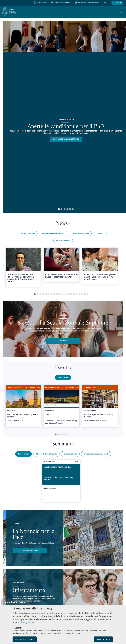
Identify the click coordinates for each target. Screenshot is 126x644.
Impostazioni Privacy (16, 602)
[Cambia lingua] (108, 3)
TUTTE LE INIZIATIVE (30, 551)
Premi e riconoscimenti (80, 234)
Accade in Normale (28, 234)
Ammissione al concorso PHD (66, 139)
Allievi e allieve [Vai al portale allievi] (43, 3)
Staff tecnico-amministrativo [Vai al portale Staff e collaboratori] (89, 3)
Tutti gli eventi (63, 379)
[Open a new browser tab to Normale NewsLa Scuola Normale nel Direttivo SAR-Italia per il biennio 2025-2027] (62, 266)
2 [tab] (62, 209)
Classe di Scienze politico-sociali (96, 455)
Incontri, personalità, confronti (53, 234)
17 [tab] (79, 295)
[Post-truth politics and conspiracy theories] (100, 406)
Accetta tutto (103, 639)
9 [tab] (57, 295)
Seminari (63, 445)
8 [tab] (54, 295)
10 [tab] (60, 295)
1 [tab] (59, 209)
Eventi (63, 369)
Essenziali (19, 628)
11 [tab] (63, 295)
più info (63, 341)
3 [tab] (64, 209)
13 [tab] (68, 295)
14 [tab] (71, 295)
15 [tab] (74, 295)
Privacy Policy (27, 623)
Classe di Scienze (70, 455)
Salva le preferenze (25, 639)
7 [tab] (51, 295)
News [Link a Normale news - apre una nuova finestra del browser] (63, 224)
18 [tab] (82, 295)
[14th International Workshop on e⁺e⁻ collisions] (23, 406)
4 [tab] (67, 209)
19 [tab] (85, 295)
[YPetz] (62, 407)
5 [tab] (70, 209)
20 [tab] (88, 295)
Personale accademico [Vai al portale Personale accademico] (63, 3)
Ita (106, 3)
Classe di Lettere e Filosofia (46, 455)
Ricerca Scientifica (63, 241)
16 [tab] (77, 295)
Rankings (100, 234)
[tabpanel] (23, 268)
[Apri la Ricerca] (117, 3)
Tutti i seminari (23, 455)
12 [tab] (65, 295)
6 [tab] (73, 209)
